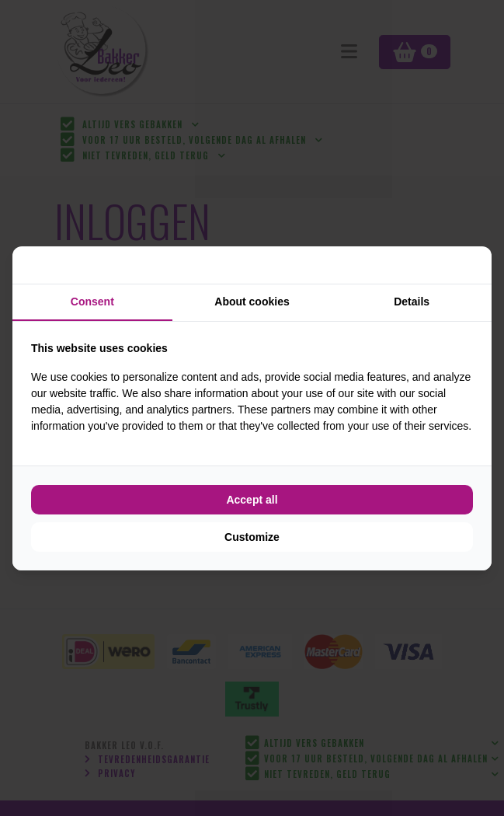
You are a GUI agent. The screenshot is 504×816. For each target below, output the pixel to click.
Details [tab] (412, 302)
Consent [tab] (92, 302)
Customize (252, 537)
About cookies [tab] (252, 302)
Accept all (252, 500)
